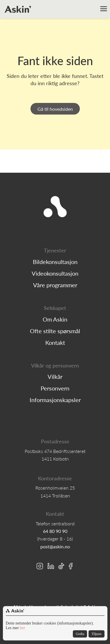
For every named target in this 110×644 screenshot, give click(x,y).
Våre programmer (55, 285)
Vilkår (55, 377)
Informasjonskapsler (55, 400)
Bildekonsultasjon (55, 262)
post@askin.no (55, 547)
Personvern (55, 388)
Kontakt (55, 342)
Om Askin (55, 319)
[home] (18, 9)
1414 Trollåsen (55, 496)
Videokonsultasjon (55, 273)
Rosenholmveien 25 (55, 488)
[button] (104, 9)
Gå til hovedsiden (55, 109)
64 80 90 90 (55, 531)
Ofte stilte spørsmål (55, 331)
